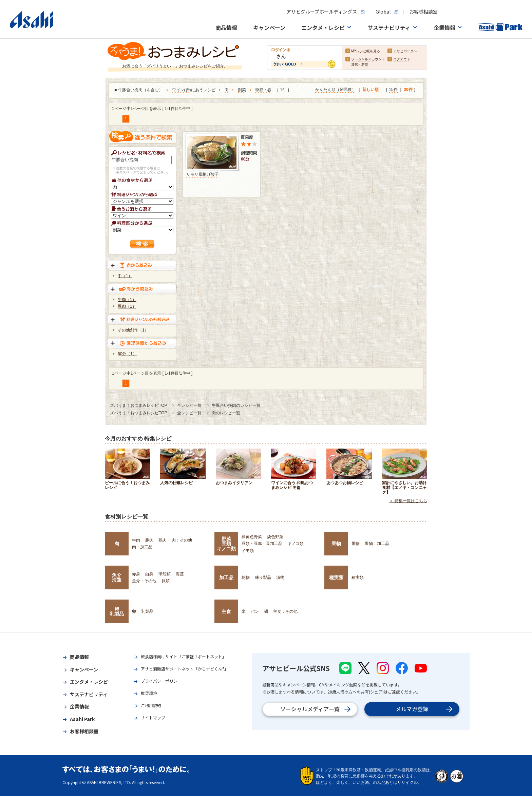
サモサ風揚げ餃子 (203, 174)
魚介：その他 (144, 581)
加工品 (226, 577)
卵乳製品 (117, 611)
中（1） (125, 276)
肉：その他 (182, 540)
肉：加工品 (142, 547)
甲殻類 (165, 574)
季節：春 (263, 90)
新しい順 (370, 90)
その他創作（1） (133, 330)
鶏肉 (163, 540)
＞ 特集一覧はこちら (408, 501)
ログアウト (402, 60)
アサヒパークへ (405, 51)
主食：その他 (285, 611)
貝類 (166, 581)
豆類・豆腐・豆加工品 (262, 544)
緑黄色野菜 (252, 537)
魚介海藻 (117, 577)
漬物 (280, 577)
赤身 (136, 574)
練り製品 (263, 577)
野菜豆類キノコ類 (226, 544)
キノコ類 (296, 544)
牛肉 (136, 540)
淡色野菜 (275, 537)
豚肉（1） (127, 306)
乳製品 (147, 611)
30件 (408, 90)
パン (255, 611)
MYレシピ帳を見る (366, 51)
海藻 (180, 574)
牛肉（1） (127, 300)
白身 (149, 574)
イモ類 (248, 551)
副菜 (242, 90)
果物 (336, 544)
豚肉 (149, 540)
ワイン (178, 90)
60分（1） (127, 354)
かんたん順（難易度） (336, 90)
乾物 (246, 577)
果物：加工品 (377, 544)
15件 (393, 90)
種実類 (336, 577)
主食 (226, 611)
